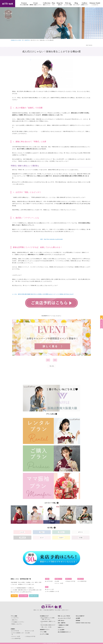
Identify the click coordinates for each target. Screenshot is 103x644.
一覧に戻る (51, 366)
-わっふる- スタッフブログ (64, 618)
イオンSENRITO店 (82, 581)
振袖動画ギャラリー (45, 630)
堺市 (47, 587)
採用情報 (78, 621)
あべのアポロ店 (49, 581)
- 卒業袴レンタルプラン (16, 624)
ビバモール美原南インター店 (52, 591)
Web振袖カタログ (44, 616)
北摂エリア (81, 579)
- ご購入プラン (14, 620)
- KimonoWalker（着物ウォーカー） (48, 622)
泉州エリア (68, 579)
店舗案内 (13, 629)
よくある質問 (61, 630)
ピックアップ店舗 (44, 634)
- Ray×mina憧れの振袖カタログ (48, 625)
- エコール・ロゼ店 (15, 636)
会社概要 (78, 618)
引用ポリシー (61, 627)
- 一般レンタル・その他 (46, 627)
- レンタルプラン (15, 618)
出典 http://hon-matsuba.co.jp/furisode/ (51, 239)
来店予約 (102, 317)
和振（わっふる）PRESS (64, 616)
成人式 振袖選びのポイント (64, 632)
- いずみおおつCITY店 (30, 636)
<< (48, 360)
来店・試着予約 (62, 623)
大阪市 (47, 579)
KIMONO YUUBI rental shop (83, 623)
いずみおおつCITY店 (70, 581)
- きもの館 (27, 633)
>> (55, 360)
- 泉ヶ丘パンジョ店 (29, 631)
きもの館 (57, 581)
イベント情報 (43, 632)
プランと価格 (14, 616)
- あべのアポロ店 (15, 631)
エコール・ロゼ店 (59, 583)
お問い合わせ (34, 596)
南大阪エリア (58, 579)
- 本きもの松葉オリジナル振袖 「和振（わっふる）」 (47, 619)
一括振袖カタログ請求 (63, 625)
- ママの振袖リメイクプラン (17, 622)
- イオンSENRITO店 (16, 638)
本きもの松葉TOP (80, 616)
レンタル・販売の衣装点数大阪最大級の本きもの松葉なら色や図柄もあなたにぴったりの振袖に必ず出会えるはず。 (43, 294)
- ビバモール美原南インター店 (17, 634)
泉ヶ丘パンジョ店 (49, 589)
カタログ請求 (102, 324)
